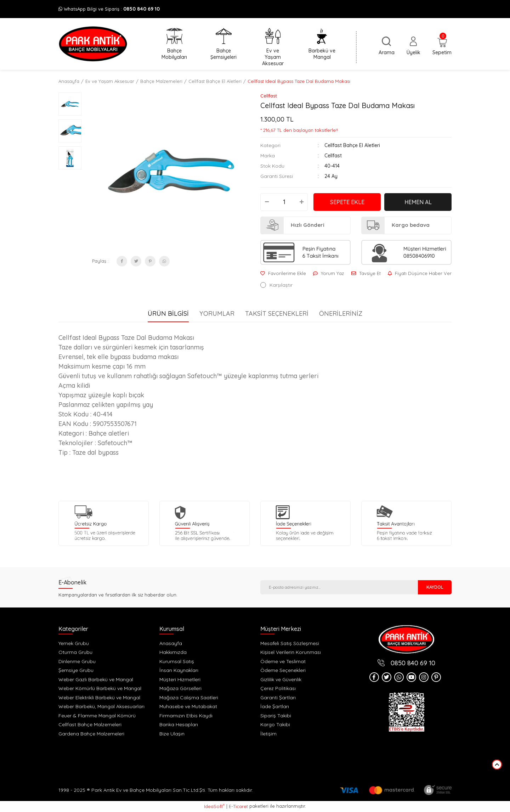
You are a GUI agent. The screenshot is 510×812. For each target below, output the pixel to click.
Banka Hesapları (179, 724)
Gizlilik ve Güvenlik (281, 679)
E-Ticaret (238, 806)
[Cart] (442, 47)
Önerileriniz (341, 313)
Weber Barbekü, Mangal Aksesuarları (101, 706)
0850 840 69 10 (141, 9)
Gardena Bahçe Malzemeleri (91, 734)
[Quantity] (284, 202)
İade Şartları (275, 706)
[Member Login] (413, 46)
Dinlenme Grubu (77, 661)
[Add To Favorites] (283, 273)
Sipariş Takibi (276, 716)
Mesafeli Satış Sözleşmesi (290, 643)
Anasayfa (171, 643)
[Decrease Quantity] (267, 202)
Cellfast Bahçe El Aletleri (352, 145)
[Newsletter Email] (339, 587)
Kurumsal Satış (177, 661)
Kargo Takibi (275, 724)
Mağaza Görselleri (180, 688)
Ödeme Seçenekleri (283, 670)
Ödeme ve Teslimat (283, 661)
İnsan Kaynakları (179, 670)
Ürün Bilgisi (168, 313)
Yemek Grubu (74, 643)
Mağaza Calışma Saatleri (189, 698)
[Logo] (93, 44)
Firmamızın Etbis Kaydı (186, 716)
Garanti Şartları (278, 698)
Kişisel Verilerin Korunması (291, 652)
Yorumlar (217, 313)
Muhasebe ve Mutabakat (188, 706)
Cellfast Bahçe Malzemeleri (90, 724)
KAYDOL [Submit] (435, 587)
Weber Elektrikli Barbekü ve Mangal (99, 698)
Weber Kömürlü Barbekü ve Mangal (100, 688)
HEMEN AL (418, 202)
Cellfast (269, 96)
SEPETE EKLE (347, 202)
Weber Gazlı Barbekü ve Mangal (96, 679)
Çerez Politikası (278, 688)
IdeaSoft (214, 806)
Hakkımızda (173, 652)
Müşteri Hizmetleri (180, 679)
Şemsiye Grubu (76, 670)
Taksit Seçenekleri (277, 313)
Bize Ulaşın (172, 734)
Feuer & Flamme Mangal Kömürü (97, 716)
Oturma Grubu (75, 652)
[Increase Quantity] (301, 202)
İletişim (268, 734)
